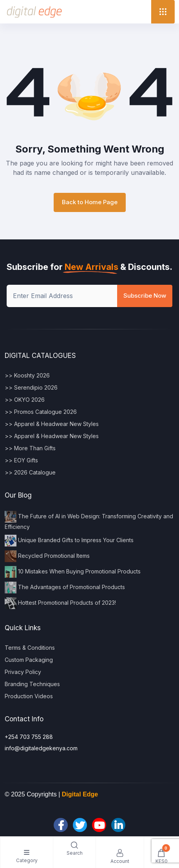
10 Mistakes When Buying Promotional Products (73, 572)
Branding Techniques (32, 684)
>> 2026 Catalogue (30, 472)
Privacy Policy (23, 672)
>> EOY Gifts (21, 460)
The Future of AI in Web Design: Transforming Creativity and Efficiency (89, 520)
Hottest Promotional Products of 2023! (60, 603)
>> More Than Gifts (30, 448)
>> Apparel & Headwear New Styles (52, 424)
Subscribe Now (145, 296)
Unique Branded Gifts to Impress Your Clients (69, 541)
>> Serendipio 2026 (31, 387)
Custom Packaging (29, 660)
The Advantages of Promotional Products (65, 588)
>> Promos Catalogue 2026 (41, 412)
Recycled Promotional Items (47, 556)
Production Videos (29, 696)
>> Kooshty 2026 (27, 375)
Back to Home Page (90, 202)
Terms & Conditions (30, 648)
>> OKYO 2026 (25, 400)
